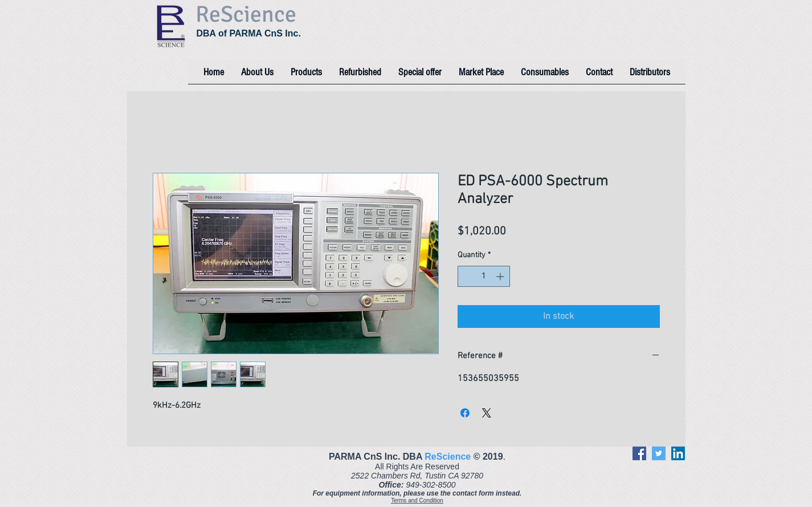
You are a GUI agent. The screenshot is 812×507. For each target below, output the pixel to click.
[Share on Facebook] (465, 413)
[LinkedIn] (678, 453)
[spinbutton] (484, 276)
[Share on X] (487, 413)
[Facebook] (639, 453)
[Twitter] (659, 453)
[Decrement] (466, 276)
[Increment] (501, 276)
